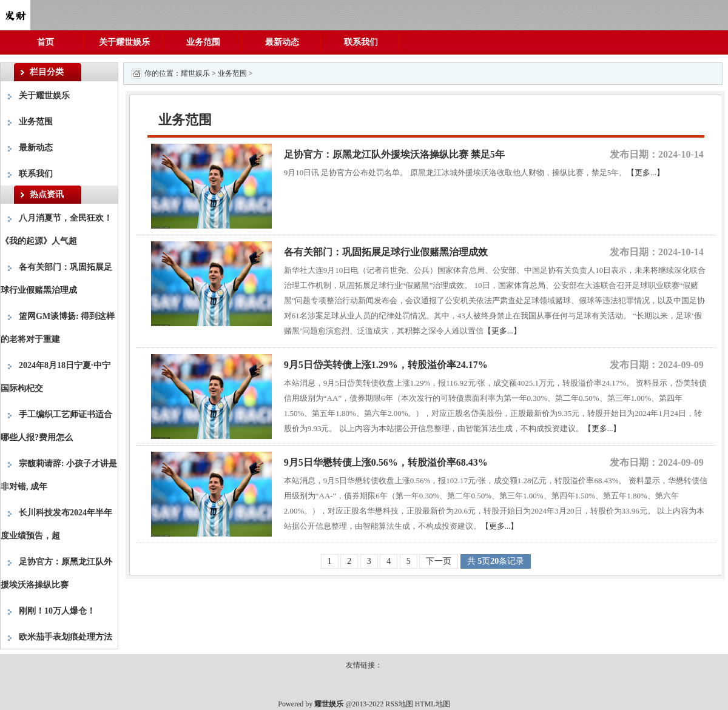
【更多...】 (645, 172)
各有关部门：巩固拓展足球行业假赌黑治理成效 (386, 252)
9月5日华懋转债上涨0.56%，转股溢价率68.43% (386, 462)
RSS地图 (399, 704)
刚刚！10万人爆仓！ (57, 611)
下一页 (439, 561)
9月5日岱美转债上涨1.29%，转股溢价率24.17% (386, 365)
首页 (45, 42)
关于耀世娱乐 (124, 42)
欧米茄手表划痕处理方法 (66, 637)
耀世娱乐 (195, 73)
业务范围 (203, 42)
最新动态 (282, 42)
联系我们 (361, 42)
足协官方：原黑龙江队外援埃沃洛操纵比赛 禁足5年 (394, 154)
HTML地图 (433, 704)
